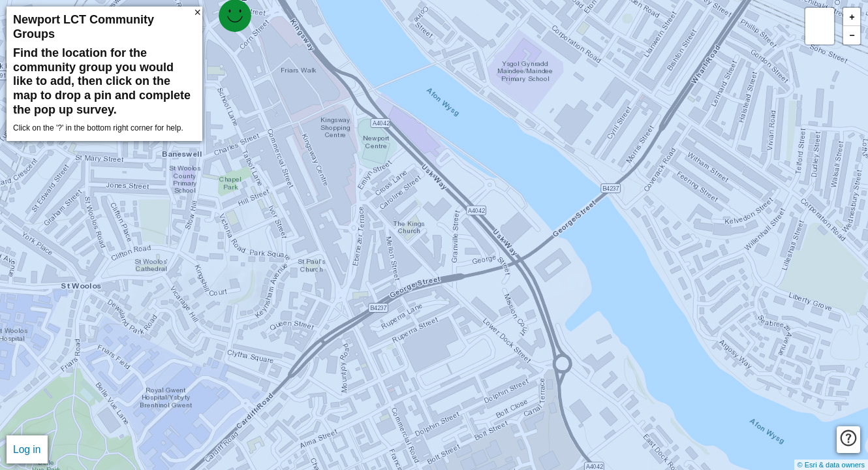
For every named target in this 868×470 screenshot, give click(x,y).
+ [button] (852, 17)
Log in (27, 449)
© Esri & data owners (831, 465)
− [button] (852, 36)
